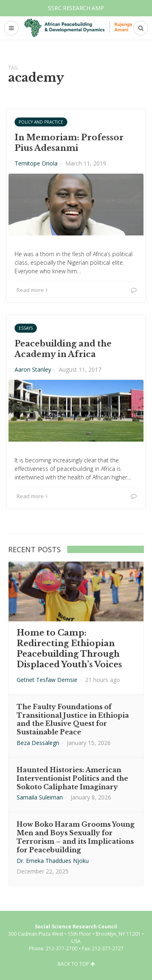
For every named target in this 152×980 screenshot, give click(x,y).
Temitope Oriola (36, 163)
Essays (26, 328)
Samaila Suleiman (40, 797)
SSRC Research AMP (76, 8)
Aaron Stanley (33, 369)
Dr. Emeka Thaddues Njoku (53, 861)
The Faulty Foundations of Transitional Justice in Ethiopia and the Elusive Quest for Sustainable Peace (73, 719)
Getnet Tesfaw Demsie (47, 680)
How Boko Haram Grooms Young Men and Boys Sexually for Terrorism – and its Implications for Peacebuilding (76, 837)
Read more (32, 290)
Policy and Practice (41, 122)
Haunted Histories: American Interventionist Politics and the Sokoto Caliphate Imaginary (72, 778)
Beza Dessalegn (38, 743)
